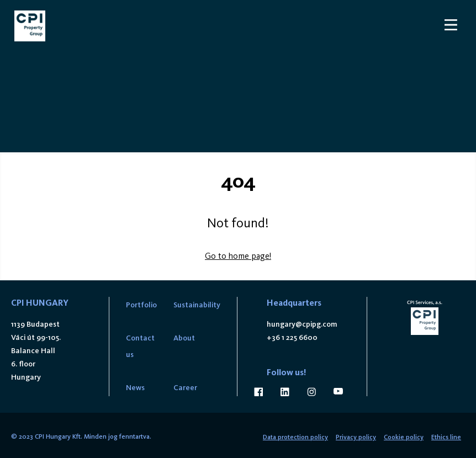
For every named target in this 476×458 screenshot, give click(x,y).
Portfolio (141, 305)
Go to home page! (238, 256)
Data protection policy (295, 437)
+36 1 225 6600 (292, 337)
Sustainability (197, 305)
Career (185, 388)
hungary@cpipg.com (302, 324)
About (184, 338)
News (135, 388)
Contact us (140, 346)
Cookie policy (404, 437)
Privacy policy (356, 437)
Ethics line (446, 437)
